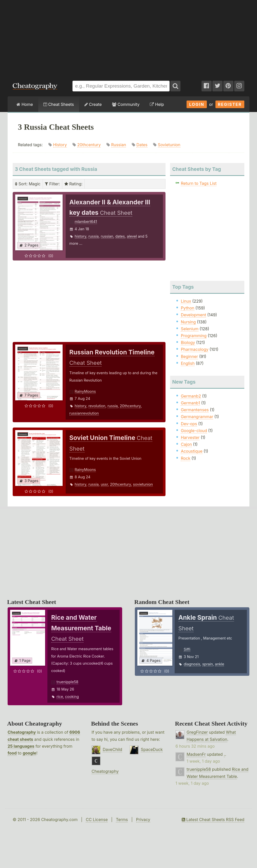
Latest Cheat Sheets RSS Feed (213, 820)
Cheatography (22, 732)
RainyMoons (85, 391)
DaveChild (112, 749)
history (81, 236)
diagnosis (192, 664)
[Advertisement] (128, 38)
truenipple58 (67, 682)
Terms (122, 820)
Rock (186, 458)
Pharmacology (195, 349)
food (12, 753)
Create (93, 104)
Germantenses (195, 410)
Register (230, 104)
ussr (104, 484)
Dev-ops (189, 424)
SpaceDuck (152, 749)
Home (25, 104)
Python (187, 308)
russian (107, 236)
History (60, 145)
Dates (142, 145)
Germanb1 (190, 403)
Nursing (188, 322)
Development (193, 315)
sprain (208, 664)
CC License (97, 820)
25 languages (21, 746)
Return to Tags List (199, 183)
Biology (188, 342)
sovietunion (143, 484)
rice (60, 697)
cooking (72, 697)
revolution (97, 406)
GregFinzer (197, 732)
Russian (118, 145)
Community (126, 104)
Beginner (189, 356)
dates (120, 236)
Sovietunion (169, 145)
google (29, 753)
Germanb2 (191, 396)
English (188, 363)
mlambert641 (86, 222)
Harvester (190, 437)
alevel (132, 236)
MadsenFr (196, 754)
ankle (219, 664)
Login (197, 104)
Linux (186, 301)
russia (94, 236)
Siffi (187, 649)
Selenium (190, 329)
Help (157, 104)
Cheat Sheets (59, 104)
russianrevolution (84, 413)
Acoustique (191, 451)
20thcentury (89, 145)
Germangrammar (197, 417)
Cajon (186, 444)
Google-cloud (194, 431)
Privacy (143, 820)
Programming (194, 336)
